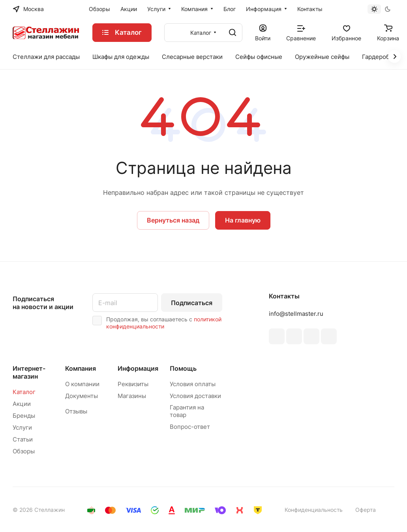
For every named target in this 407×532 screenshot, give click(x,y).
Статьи (23, 439)
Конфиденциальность (314, 510)
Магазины (132, 396)
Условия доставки (195, 396)
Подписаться (192, 303)
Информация (138, 368)
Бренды (24, 416)
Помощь (183, 368)
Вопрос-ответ (190, 427)
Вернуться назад (173, 220)
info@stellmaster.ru (296, 314)
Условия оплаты (193, 384)
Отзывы (76, 411)
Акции (22, 404)
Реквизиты (133, 384)
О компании (82, 384)
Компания (81, 368)
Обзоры (24, 451)
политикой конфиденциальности (164, 323)
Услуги (22, 427)
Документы (82, 396)
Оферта (366, 510)
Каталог (24, 392)
